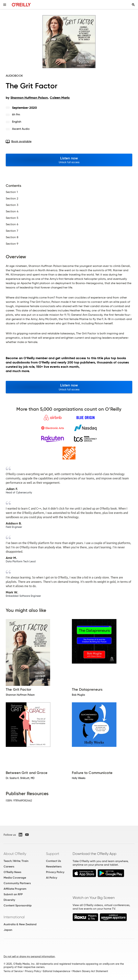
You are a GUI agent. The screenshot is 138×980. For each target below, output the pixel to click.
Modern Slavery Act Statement (90, 971)
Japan (8, 930)
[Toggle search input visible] (133, 5)
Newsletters (54, 866)
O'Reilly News (12, 872)
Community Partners (17, 883)
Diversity (9, 900)
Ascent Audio (21, 129)
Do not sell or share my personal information (29, 956)
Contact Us (53, 861)
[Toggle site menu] (5, 5)
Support (53, 854)
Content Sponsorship (18, 905)
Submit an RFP (13, 894)
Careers (9, 866)
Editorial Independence (57, 971)
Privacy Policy (55, 872)
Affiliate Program (15, 889)
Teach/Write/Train (16, 861)
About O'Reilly (15, 854)
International (14, 917)
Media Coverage (15, 878)
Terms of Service (13, 971)
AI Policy (52, 878)
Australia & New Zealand (20, 924)
